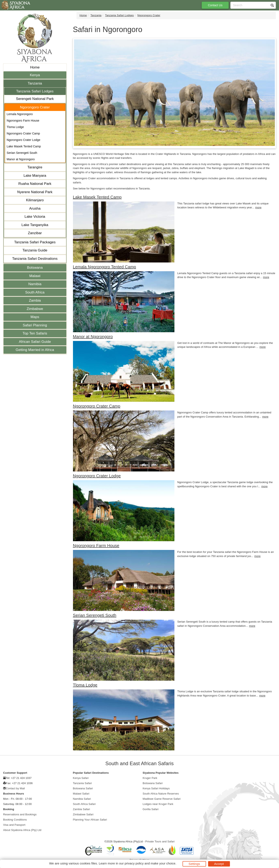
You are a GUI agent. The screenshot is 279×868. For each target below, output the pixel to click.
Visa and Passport (14, 825)
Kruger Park (150, 778)
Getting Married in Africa (35, 350)
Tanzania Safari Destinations (35, 259)
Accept (219, 864)
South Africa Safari (84, 804)
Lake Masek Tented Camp (24, 146)
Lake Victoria (35, 217)
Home (35, 67)
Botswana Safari (83, 788)
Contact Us (215, 5)
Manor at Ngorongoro (21, 159)
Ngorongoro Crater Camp (23, 133)
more (258, 207)
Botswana (35, 268)
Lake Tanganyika (35, 225)
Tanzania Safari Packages (35, 242)
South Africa (35, 292)
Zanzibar (35, 233)
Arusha (35, 208)
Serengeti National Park (35, 99)
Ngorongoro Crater (35, 107)
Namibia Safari (82, 799)
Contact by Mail (15, 788)
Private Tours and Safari (160, 841)
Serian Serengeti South (22, 153)
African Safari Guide (35, 342)
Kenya (35, 75)
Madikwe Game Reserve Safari (162, 799)
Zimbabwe (35, 309)
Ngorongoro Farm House (23, 121)
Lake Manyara (35, 176)
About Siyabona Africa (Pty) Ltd (22, 830)
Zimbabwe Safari (83, 814)
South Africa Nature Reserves (161, 794)
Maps (35, 317)
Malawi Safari (81, 794)
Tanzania (35, 83)
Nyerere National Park (35, 192)
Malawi (35, 276)
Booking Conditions (15, 820)
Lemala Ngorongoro (20, 114)
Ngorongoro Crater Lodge (23, 140)
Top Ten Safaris (35, 333)
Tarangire (35, 167)
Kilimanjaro (35, 200)
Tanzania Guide (35, 250)
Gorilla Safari (151, 809)
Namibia (35, 284)
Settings (194, 864)
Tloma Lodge (15, 127)
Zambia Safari (81, 809)
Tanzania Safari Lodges (35, 91)
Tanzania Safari (82, 783)
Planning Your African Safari (90, 820)
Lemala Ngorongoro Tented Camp (105, 267)
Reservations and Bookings (20, 814)
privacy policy (134, 863)
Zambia (35, 300)
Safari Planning (35, 325)
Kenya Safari (81, 778)
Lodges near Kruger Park (158, 804)
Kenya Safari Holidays (156, 788)
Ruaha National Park (35, 184)
